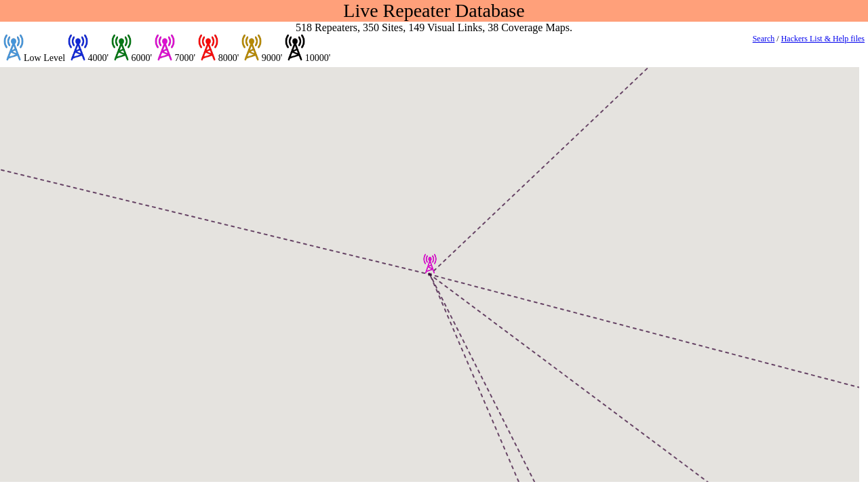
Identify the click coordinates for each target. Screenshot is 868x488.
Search (764, 39)
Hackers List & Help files (823, 39)
